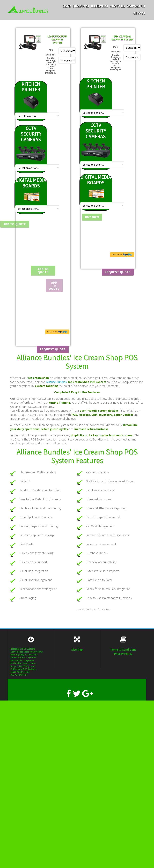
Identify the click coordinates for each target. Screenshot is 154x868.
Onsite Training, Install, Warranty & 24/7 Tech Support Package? (51, 65)
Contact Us (136, 6)
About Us (118, 6)
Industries (100, 6)
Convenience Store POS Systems (27, 652)
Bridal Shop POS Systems (23, 663)
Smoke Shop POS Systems (23, 658)
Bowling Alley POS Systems (24, 655)
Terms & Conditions (123, 650)
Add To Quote (54, 286)
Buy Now (90, 217)
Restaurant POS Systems (23, 649)
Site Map (77, 650)
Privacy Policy (123, 654)
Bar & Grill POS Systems (22, 660)
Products (81, 6)
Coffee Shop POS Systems (23, 669)
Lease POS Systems (20, 672)
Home (67, 6)
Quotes (139, 13)
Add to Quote (15, 224)
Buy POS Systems (19, 675)
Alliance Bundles (56, 382)
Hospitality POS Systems (23, 666)
